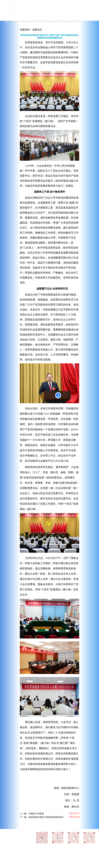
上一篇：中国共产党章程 (32, 814)
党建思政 (25, 30)
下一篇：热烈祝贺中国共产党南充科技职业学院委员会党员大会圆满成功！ (56, 817)
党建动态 (37, 30)
